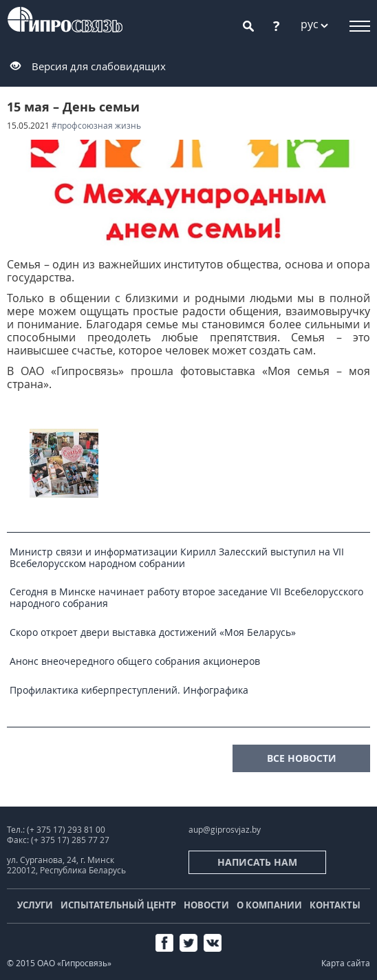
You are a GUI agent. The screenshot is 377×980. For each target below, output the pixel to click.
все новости (302, 758)
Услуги (35, 905)
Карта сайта (346, 963)
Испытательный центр (118, 905)
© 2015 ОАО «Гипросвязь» (59, 963)
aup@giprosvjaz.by (225, 830)
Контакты (335, 905)
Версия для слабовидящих (99, 66)
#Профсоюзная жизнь (96, 126)
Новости (206, 905)
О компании (269, 905)
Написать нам (257, 862)
